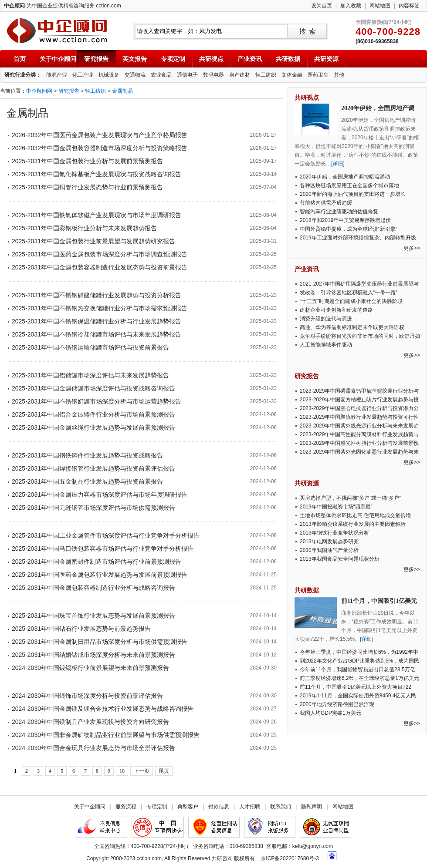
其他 (339, 75)
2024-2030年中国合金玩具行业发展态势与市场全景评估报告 (93, 748)
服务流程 (126, 807)
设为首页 (322, 6)
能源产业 (57, 75)
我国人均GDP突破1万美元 (330, 713)
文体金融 (292, 75)
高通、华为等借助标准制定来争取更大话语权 (352, 327)
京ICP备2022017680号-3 (290, 858)
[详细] (338, 164)
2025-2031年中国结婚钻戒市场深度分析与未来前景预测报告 (93, 655)
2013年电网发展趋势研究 (329, 542)
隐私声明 (312, 807)
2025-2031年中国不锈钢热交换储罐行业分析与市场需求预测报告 (100, 308)
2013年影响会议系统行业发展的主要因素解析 (353, 524)
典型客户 (188, 807)
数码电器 (213, 75)
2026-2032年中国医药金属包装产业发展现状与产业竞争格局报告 (100, 135)
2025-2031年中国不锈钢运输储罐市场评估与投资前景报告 (90, 347)
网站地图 (380, 6)
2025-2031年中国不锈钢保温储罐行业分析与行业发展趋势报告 (97, 321)
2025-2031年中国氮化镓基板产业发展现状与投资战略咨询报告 (97, 174)
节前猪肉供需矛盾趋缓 (326, 203)
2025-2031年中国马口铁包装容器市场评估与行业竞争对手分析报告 (103, 548)
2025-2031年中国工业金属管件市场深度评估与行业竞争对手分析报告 (106, 535)
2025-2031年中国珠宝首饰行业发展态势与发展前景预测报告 (93, 616)
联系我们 (281, 807)
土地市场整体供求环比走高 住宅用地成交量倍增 (355, 515)
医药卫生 (318, 75)
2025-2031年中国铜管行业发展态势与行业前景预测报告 (87, 187)
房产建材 (240, 75)
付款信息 (219, 807)
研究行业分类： (23, 75)
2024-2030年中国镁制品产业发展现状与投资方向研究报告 (90, 722)
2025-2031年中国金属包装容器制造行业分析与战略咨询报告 (93, 588)
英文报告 (135, 59)
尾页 (164, 771)
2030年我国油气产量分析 (329, 550)
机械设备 (109, 75)
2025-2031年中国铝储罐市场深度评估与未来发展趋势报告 (90, 375)
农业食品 (161, 75)
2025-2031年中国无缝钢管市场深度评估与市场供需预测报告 (93, 508)
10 (122, 771)
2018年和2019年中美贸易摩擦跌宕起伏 (345, 220)
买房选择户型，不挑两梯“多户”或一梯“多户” (350, 498)
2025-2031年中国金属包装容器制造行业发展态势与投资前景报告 (100, 267)
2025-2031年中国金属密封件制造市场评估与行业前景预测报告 (97, 562)
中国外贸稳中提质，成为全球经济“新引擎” (349, 229)
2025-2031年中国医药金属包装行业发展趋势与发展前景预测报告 (100, 575)
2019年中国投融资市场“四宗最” (336, 507)
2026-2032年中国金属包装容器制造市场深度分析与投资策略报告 (100, 148)
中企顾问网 (39, 91)
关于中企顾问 (58, 59)
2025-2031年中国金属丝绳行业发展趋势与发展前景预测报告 (93, 427)
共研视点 (211, 59)
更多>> (412, 248)
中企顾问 (57, 31)
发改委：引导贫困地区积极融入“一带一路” (349, 293)
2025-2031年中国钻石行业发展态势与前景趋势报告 (81, 629)
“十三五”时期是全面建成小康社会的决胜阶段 (351, 301)
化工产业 (83, 75)
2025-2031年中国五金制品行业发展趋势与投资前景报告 (87, 481)
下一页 (142, 771)
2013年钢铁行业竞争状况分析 (334, 533)
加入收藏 (351, 6)
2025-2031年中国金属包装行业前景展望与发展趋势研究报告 (93, 241)
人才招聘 (250, 807)
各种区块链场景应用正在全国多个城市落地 (349, 185)
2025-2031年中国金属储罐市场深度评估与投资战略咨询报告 (93, 388)
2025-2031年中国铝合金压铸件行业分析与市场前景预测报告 (93, 414)
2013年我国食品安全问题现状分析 (340, 559)
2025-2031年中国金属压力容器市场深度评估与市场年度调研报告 (100, 495)
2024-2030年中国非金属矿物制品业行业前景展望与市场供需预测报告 (106, 735)
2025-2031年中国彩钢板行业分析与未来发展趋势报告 (84, 228)
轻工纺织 (266, 75)
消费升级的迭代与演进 (326, 319)
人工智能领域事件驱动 (326, 345)
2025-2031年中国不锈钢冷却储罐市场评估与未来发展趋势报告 (97, 334)
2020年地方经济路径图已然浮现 (337, 704)
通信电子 (187, 75)
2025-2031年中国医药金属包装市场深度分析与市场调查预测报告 (100, 254)
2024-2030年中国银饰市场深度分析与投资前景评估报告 (87, 696)
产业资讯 (250, 59)
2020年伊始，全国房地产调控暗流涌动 (345, 177)
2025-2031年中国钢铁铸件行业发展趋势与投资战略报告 (87, 455)
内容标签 (409, 6)
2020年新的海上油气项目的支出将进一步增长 (353, 194)
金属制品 (122, 91)
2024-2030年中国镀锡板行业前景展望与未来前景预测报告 (90, 668)
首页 (20, 59)
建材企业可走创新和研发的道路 (336, 310)
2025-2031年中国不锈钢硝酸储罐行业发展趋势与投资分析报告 (97, 295)
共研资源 (326, 59)
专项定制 (173, 59)
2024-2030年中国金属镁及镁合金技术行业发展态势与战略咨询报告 (103, 709)
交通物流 (135, 75)
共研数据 (288, 59)
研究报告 (96, 59)
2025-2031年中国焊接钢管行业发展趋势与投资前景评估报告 (93, 468)
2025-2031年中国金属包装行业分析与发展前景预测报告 (87, 161)
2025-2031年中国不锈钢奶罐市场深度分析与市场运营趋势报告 (97, 401)
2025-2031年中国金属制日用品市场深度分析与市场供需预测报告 (100, 642)
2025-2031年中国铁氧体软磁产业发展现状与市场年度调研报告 (97, 215)
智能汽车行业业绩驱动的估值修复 (339, 212)
